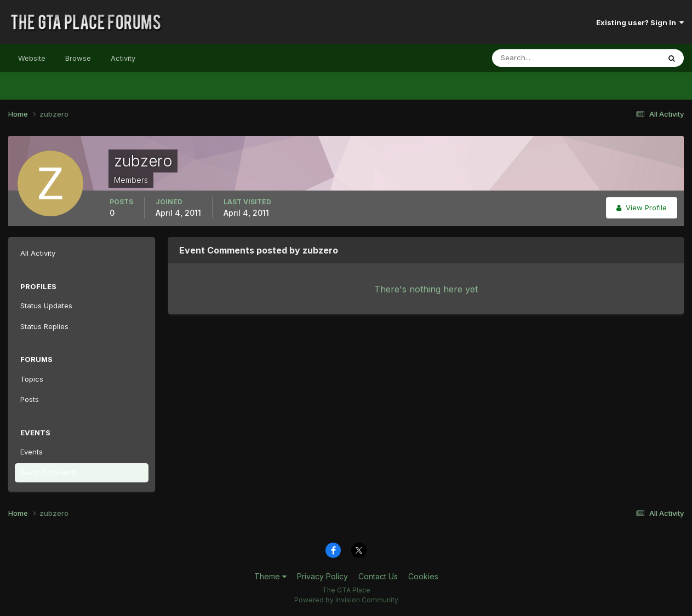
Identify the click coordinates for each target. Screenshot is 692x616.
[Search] (540, 58)
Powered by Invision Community (346, 600)
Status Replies (44, 326)
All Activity (38, 253)
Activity (123, 58)
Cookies (423, 576)
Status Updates (46, 306)
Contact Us (378, 576)
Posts (30, 399)
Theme (270, 576)
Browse (78, 58)
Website (32, 58)
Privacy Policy (322, 576)
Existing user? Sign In (640, 22)
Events (32, 452)
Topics (32, 379)
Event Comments (49, 473)
